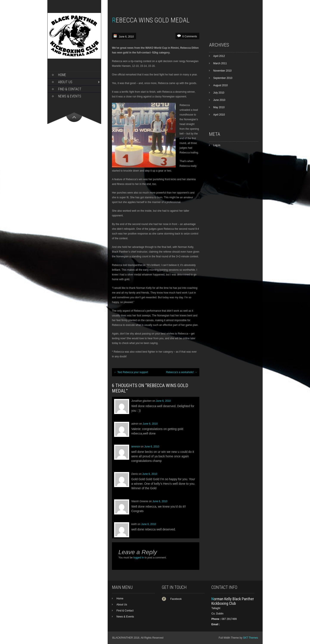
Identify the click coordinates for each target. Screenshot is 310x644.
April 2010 (219, 115)
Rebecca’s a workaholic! (182, 372)
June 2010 (219, 100)
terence (136, 447)
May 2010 (219, 107)
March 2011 (220, 63)
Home (62, 75)
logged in (139, 558)
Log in (217, 145)
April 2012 (219, 56)
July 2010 (219, 93)
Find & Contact (70, 89)
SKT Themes (251, 638)
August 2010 (220, 85)
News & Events (70, 96)
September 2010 (223, 78)
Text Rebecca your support (131, 372)
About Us (65, 82)
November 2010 (222, 71)
